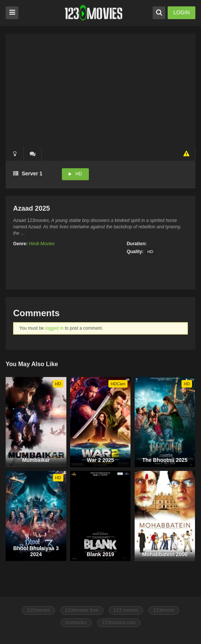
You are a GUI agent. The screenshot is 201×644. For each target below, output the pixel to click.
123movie (164, 610)
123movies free (82, 610)
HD (79, 174)
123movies (38, 610)
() (33, 154)
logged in (55, 328)
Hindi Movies (42, 244)
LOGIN (181, 12)
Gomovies (76, 623)
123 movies (126, 610)
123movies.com (119, 623)
